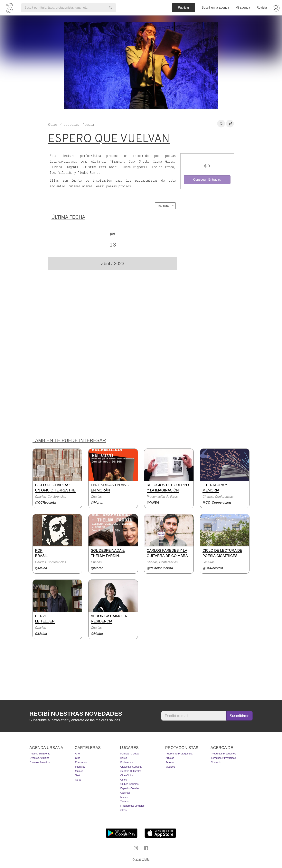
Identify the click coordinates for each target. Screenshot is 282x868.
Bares (124, 758)
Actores (170, 762)
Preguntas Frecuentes (223, 754)
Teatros (124, 801)
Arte (77, 754)
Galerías (125, 793)
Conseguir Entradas (207, 180)
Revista (262, 8)
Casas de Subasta (131, 767)
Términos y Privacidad (224, 758)
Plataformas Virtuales (132, 806)
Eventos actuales (40, 758)
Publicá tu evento (40, 754)
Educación (81, 762)
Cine (78, 758)
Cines (123, 780)
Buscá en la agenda (215, 8)
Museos (125, 797)
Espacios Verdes (130, 788)
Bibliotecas (126, 762)
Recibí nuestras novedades (76, 714)
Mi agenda (243, 8)
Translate (165, 206)
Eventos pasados (40, 762)
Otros (78, 780)
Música (79, 771)
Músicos (170, 767)
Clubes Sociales (129, 784)
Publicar (184, 8)
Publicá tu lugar (130, 754)
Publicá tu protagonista (179, 754)
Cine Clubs (127, 775)
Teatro (79, 775)
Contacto (216, 762)
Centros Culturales (131, 771)
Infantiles (80, 767)
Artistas (170, 758)
